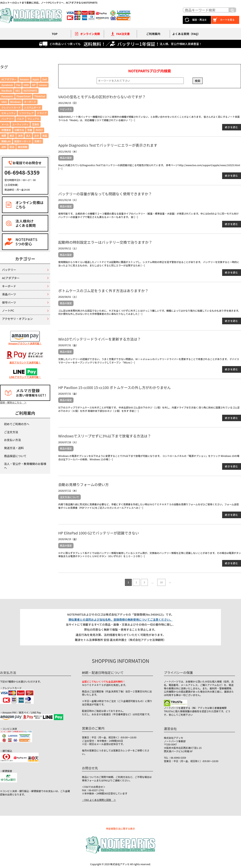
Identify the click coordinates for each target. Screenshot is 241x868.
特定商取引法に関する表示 (120, 829)
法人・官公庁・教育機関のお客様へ (25, 466)
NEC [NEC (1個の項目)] (18, 91)
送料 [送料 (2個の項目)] (4, 147)
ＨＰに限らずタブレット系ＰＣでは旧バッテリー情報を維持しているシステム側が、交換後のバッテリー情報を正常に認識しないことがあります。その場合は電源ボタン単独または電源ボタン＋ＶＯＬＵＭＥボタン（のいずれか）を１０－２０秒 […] (150, 555)
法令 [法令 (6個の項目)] (37, 136)
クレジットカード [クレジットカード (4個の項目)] (11, 107)
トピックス (66, 109)
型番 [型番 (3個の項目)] (30, 130)
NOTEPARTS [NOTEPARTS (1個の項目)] (30, 91)
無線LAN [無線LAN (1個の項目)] (6, 141)
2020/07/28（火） (68, 442)
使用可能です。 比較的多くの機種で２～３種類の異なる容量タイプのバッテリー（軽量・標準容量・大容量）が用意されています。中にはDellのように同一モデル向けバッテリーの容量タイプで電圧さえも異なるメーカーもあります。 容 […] (148, 215)
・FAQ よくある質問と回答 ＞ (99, 800)
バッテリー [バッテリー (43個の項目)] (7, 119)
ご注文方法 (11, 432)
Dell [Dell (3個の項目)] (45, 79)
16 (161, 582)
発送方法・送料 (14, 448)
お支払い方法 (12, 440)
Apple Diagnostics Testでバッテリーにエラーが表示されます (108, 145)
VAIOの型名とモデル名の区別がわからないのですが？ (102, 97)
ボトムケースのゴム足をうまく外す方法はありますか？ (103, 291)
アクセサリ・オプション (17, 319)
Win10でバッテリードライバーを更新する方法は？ (100, 339)
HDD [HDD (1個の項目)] (26, 85)
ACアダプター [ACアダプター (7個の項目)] (9, 79)
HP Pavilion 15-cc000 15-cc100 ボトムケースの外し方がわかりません (114, 387)
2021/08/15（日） (68, 103)
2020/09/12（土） (68, 248)
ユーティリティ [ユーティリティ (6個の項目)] (20, 124)
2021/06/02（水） (68, 151)
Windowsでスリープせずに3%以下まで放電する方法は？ (105, 436)
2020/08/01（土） (68, 297)
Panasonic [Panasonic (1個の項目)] (7, 96)
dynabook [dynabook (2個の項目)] (7, 85)
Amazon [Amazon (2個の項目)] (25, 79)
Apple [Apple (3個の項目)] (36, 79)
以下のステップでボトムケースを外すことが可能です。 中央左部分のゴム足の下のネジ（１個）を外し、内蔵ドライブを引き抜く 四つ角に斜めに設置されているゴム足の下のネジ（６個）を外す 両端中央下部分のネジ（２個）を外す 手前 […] (149, 409)
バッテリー (9, 270)
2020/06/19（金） (68, 539)
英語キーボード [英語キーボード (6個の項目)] (23, 141)
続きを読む (232, 127)
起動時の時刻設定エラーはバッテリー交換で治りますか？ (105, 242)
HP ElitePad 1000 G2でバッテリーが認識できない (99, 533)
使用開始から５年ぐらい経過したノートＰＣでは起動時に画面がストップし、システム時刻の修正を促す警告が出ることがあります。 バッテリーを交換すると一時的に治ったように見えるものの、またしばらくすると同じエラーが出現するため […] (149, 264)
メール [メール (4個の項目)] (5, 124)
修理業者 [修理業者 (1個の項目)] (6, 130)
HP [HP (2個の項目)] (34, 85)
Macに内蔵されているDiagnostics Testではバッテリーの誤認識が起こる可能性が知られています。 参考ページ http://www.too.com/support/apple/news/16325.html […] (149, 167)
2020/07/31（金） (68, 345)
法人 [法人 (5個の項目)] (28, 136)
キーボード (9, 286)
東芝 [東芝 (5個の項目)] (12, 136)
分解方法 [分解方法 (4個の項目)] (19, 130)
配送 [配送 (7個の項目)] (12, 147)
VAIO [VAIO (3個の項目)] (4, 102)
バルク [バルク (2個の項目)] (20, 119)
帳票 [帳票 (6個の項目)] (4, 136)
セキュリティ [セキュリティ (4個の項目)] (9, 113)
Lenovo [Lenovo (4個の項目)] (43, 85)
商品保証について (15, 456)
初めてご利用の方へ (17, 424)
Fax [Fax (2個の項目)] (18, 85)
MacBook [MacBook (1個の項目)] (7, 91)
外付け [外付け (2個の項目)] (39, 130)
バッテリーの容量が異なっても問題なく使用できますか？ (105, 194)
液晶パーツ (9, 294)
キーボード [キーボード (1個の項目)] (30, 102)
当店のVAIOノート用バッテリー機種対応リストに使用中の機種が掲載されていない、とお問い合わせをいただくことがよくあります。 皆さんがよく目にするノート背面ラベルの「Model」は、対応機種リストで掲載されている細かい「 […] (149, 118)
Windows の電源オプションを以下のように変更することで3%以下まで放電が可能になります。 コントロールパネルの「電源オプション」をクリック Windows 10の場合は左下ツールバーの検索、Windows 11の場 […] (149, 458)
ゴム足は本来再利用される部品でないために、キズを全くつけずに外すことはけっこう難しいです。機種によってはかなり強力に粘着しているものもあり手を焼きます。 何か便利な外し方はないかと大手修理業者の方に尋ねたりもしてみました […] (149, 312)
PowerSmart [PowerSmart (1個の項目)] (24, 96)
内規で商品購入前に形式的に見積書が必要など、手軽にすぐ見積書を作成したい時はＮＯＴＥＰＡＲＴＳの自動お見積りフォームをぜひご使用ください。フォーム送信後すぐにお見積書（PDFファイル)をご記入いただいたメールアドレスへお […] (149, 506)
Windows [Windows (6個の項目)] (15, 102)
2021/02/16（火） (68, 200)
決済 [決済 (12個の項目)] (20, 136)
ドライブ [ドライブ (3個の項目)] (42, 113)
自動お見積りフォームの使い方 (83, 484)
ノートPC (8, 310)
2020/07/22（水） (68, 491)
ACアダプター (11, 278)
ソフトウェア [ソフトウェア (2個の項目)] (26, 113)
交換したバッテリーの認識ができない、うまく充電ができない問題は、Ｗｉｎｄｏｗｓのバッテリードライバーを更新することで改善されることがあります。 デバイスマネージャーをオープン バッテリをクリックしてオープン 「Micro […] (149, 361)
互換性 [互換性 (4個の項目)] (36, 124)
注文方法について (69, 497)
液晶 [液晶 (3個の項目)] (45, 136)
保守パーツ (9, 302)
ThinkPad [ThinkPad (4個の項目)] (40, 96)
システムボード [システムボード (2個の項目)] (33, 107)
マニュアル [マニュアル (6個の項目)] (33, 119)
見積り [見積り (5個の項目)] (38, 141)
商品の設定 (66, 158)
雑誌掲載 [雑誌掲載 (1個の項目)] (22, 147)
